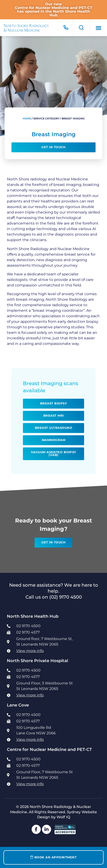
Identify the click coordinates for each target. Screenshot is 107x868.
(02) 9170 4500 (66, 597)
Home (27, 118)
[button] (98, 28)
